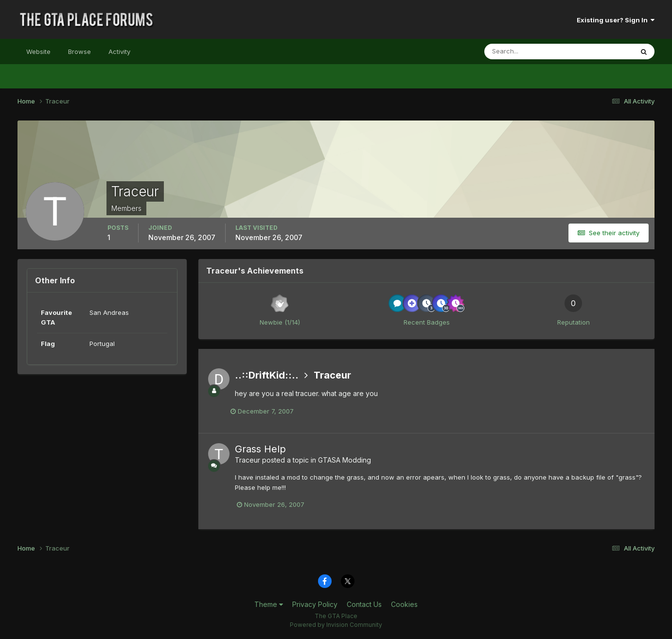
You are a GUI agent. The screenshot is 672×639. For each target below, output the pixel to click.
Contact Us (364, 604)
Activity (119, 52)
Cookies (404, 604)
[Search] (527, 52)
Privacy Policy (315, 604)
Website (38, 52)
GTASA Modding (345, 460)
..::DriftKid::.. (267, 375)
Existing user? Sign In (616, 20)
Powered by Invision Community (336, 625)
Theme (269, 604)
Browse (80, 52)
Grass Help (260, 449)
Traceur (332, 375)
